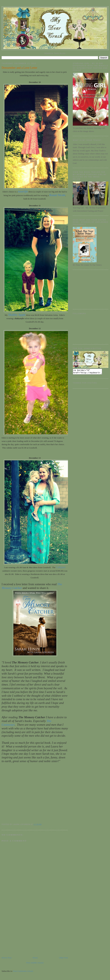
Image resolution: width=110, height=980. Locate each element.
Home (35, 958)
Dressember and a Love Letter (19, 68)
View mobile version (35, 963)
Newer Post (6, 958)
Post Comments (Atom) (23, 971)
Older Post (63, 958)
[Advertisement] (26, 934)
